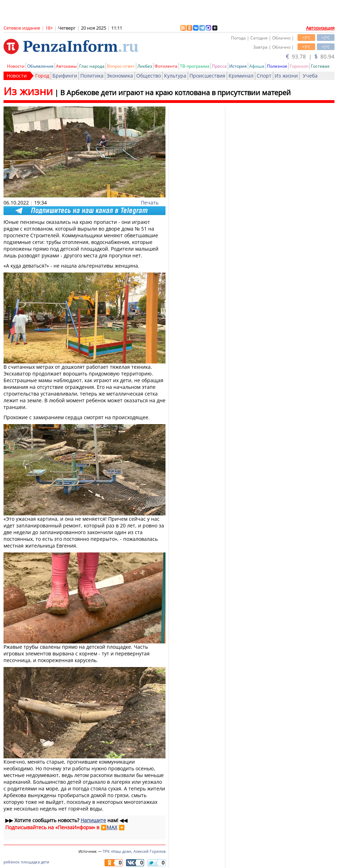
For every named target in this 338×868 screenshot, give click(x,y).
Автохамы (66, 66)
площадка (30, 862)
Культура (175, 76)
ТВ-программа (195, 66)
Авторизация (320, 28)
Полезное (277, 66)
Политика (92, 76)
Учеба (310, 76)
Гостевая (320, 66)
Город (42, 76)
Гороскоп (299, 66)
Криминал (241, 76)
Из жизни (286, 76)
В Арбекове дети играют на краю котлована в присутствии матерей (176, 93)
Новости (16, 66)
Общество (149, 76)
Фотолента (166, 66)
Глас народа (92, 66)
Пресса (219, 66)
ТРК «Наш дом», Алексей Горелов (134, 851)
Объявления (40, 66)
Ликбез (145, 66)
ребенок (12, 862)
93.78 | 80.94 (310, 56)
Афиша (257, 66)
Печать (150, 203)
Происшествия (207, 76)
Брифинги (65, 76)
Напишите (93, 820)
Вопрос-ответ (121, 66)
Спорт (264, 76)
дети (45, 862)
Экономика (120, 76)
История (238, 66)
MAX (112, 827)
